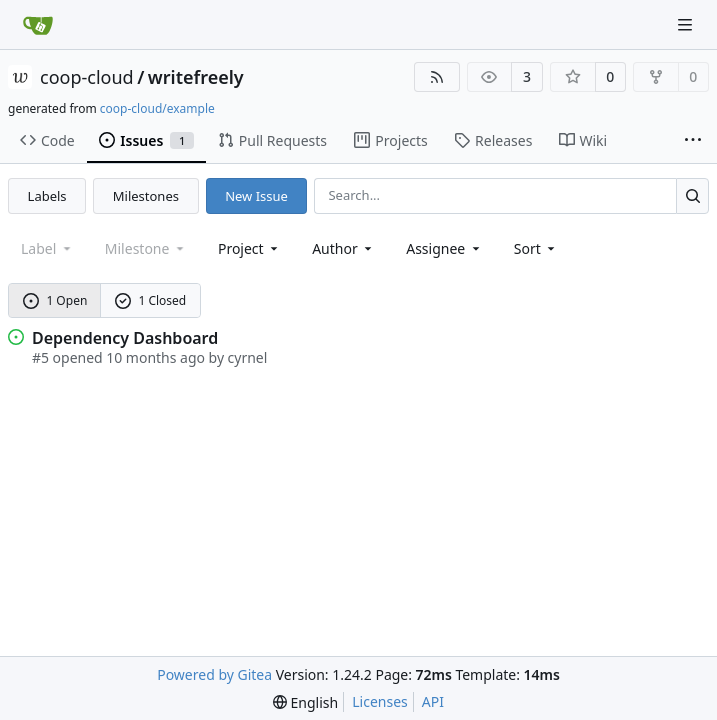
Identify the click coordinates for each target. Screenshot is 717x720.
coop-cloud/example (157, 108)
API (433, 701)
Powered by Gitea (214, 674)
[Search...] (692, 195)
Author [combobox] (343, 248)
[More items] (693, 141)
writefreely (196, 77)
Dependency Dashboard (125, 338)
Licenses (380, 701)
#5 (40, 357)
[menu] (536, 248)
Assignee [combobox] (444, 248)
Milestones (146, 196)
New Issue (256, 196)
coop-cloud (87, 77)
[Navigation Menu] (687, 24)
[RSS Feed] (437, 77)
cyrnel (248, 357)
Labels (47, 196)
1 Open (55, 300)
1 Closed (151, 300)
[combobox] (249, 248)
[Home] (38, 25)
